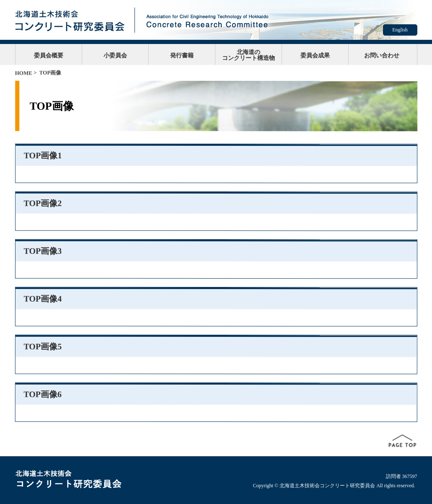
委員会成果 (315, 55)
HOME (24, 73)
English (400, 30)
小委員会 (115, 55)
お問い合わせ (382, 55)
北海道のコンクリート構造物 (248, 55)
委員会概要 (49, 55)
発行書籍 (182, 55)
